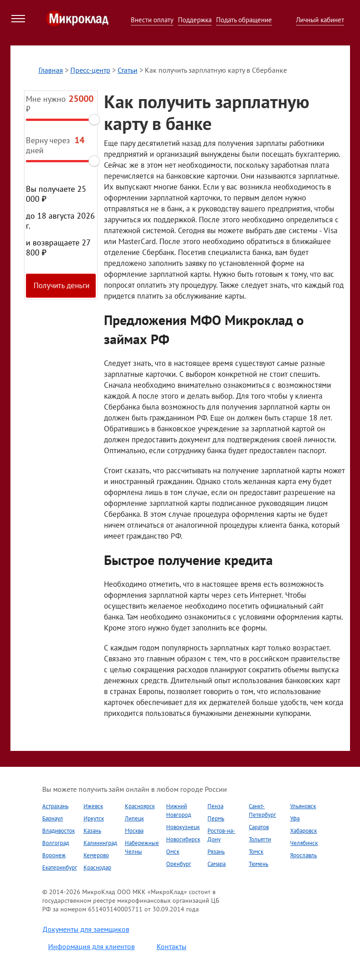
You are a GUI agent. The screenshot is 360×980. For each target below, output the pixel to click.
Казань (92, 831)
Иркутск (94, 818)
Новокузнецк (183, 827)
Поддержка (195, 20)
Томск (256, 852)
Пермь (216, 818)
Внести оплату (152, 20)
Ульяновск (303, 806)
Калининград (100, 843)
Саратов (259, 827)
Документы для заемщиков (86, 929)
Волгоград (56, 843)
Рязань (216, 852)
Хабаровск (303, 831)
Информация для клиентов (91, 946)
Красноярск (140, 806)
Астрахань (55, 806)
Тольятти (260, 839)
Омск (173, 852)
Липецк (134, 818)
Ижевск (93, 806)
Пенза (215, 806)
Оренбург (179, 864)
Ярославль (303, 855)
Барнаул (53, 818)
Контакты (172, 946)
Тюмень (259, 864)
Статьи (128, 70)
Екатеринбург (60, 867)
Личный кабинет (320, 20)
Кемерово (96, 855)
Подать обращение (244, 20)
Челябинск (304, 843)
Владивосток (59, 831)
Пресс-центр (90, 70)
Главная (51, 70)
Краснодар (97, 867)
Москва (134, 831)
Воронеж (54, 855)
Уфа (295, 818)
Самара (217, 864)
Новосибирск (183, 839)
